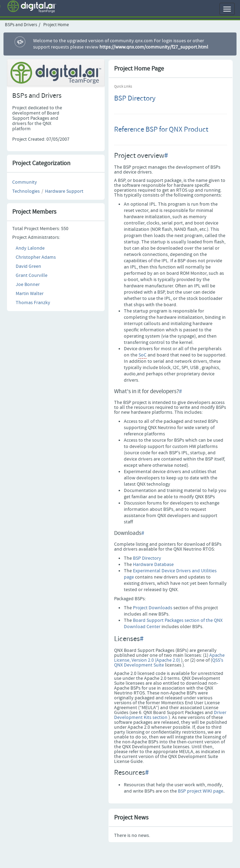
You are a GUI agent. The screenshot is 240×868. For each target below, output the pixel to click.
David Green (28, 266)
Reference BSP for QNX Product (161, 130)
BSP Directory (135, 98)
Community (25, 182)
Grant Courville (32, 275)
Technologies (26, 191)
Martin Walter (30, 294)
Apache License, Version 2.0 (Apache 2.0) (169, 658)
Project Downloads (153, 608)
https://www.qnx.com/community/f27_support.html (154, 47)
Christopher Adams (36, 257)
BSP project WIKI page (201, 791)
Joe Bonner (28, 285)
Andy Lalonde (30, 248)
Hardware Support (64, 191)
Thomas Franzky (33, 303)
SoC (142, 355)
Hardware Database (153, 565)
